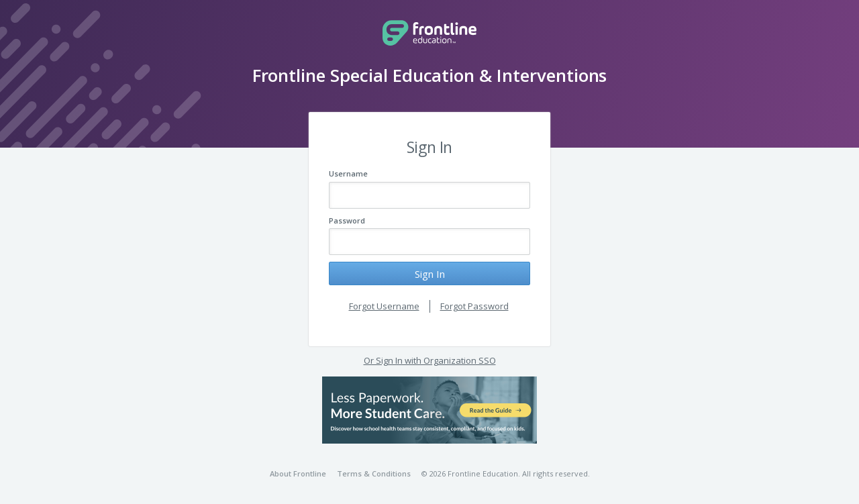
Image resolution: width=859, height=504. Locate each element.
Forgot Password (474, 306)
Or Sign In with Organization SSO (430, 360)
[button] (429, 410)
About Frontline (298, 473)
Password (347, 220)
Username (348, 173)
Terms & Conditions (374, 473)
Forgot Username (384, 306)
